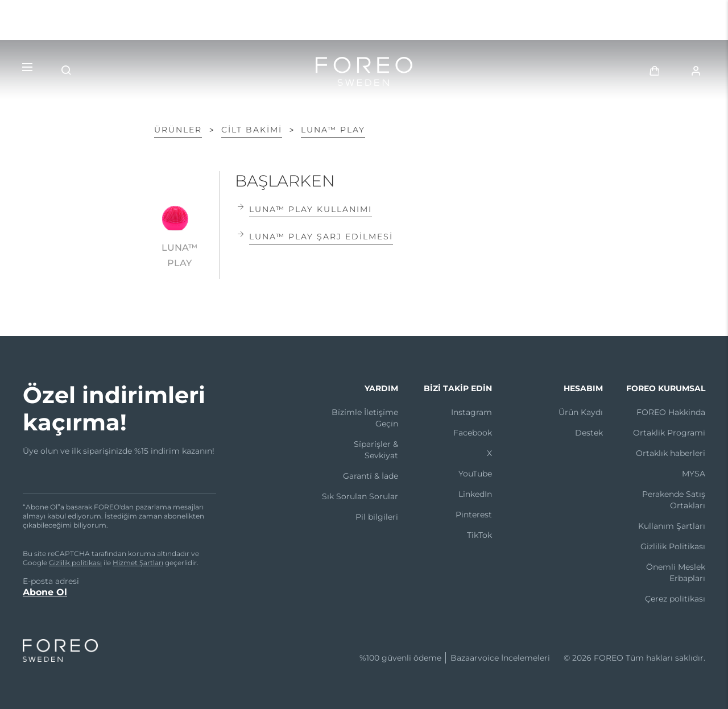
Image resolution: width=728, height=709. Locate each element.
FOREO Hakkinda (671, 412)
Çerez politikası (675, 599)
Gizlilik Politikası (673, 546)
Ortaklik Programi (669, 433)
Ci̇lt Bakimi (252, 130)
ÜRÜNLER (178, 130)
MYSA (694, 474)
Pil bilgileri (377, 517)
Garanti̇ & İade (371, 476)
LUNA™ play (333, 130)
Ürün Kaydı (581, 412)
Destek (589, 433)
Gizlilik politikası (75, 563)
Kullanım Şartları (672, 526)
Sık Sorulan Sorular (360, 496)
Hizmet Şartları (138, 563)
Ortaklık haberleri (671, 453)
